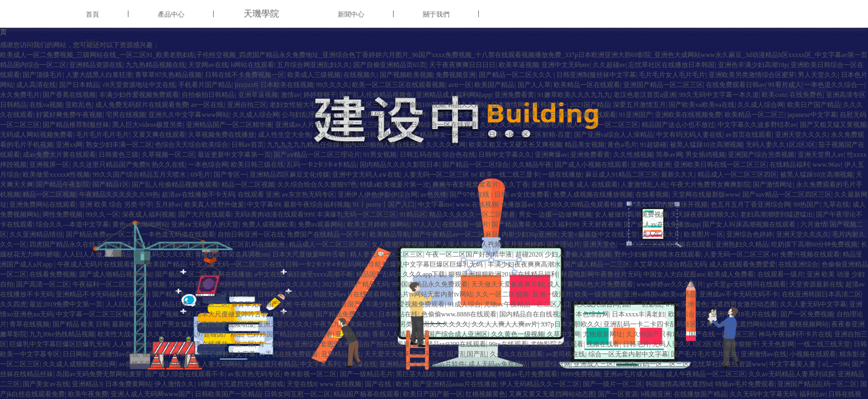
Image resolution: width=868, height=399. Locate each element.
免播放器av (517, 204)
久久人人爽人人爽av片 (505, 324)
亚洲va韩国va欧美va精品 (660, 294)
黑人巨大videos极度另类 (148, 125)
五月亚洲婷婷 (524, 244)
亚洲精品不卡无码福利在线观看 (102, 294)
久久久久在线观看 (516, 354)
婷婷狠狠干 (320, 95)
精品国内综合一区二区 (33, 65)
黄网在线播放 (231, 274)
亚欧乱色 (79, 105)
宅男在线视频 (126, 115)
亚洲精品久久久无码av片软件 (422, 364)
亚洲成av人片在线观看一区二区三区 (328, 125)
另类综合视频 (188, 284)
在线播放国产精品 (700, 394)
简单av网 (669, 155)
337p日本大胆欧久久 (571, 324)
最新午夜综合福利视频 (317, 204)
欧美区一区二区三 (353, 105)
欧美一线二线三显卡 (509, 175)
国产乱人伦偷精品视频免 (376, 95)
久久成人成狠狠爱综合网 (79, 364)
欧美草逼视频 (519, 65)
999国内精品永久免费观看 (430, 284)
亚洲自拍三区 (247, 105)
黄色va (122, 224)
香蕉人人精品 (392, 334)
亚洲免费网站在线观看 (43, 204)
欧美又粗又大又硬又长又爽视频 (515, 145)
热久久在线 (168, 165)
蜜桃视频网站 (809, 324)
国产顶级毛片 (43, 75)
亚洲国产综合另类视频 (761, 155)
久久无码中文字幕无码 (763, 394)
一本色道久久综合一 (834, 85)
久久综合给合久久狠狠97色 (317, 185)
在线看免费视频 (53, 274)
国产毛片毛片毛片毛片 (704, 354)
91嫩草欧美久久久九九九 (574, 95)
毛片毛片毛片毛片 (102, 135)
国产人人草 (534, 85)
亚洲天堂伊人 (132, 244)
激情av (290, 95)
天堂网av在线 (208, 65)
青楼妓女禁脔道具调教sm (232, 254)
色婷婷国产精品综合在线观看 (290, 334)
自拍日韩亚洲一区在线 (251, 234)
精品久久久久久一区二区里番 (472, 214)
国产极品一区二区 (182, 274)
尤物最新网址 (603, 334)
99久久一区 (102, 214)
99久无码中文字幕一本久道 (719, 95)
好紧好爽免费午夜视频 (69, 115)
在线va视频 (46, 105)
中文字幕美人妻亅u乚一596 (809, 364)
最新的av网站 (131, 324)
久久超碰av (609, 65)
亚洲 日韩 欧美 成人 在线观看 (575, 185)
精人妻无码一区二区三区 (386, 254)
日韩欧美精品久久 (284, 294)
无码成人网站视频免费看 (37, 135)
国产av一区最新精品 (224, 294)
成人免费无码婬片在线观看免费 (142, 105)
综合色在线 (459, 155)
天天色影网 (778, 344)
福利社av (812, 394)
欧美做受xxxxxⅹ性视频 (56, 175)
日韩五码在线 (383, 135)
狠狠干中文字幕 (454, 115)
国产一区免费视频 (807, 314)
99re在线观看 (508, 344)
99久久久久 (333, 85)
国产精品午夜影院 (63, 185)
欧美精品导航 (390, 234)
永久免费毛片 (20, 95)
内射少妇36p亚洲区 (530, 234)
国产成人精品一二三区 (597, 264)
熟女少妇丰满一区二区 (119, 145)
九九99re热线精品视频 (62, 334)
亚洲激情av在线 (115, 354)
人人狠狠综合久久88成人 (149, 344)
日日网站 (76, 354)
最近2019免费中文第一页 (66, 304)
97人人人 (426, 224)
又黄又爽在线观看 (159, 135)
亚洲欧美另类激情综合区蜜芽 (752, 75)
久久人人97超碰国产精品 (207, 334)
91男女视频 (380, 155)
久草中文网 (564, 334)
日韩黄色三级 (118, 155)
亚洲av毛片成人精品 (633, 374)
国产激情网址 (773, 185)
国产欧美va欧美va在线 (702, 105)
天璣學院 (261, 14)
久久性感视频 (633, 155)
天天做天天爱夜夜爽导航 (508, 284)
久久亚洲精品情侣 (36, 234)
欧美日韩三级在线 (257, 165)
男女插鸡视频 (705, 155)
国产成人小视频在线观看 (591, 165)
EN (90, 42)
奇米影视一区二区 (310, 374)
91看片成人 (785, 85)
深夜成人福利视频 (148, 214)
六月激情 (814, 224)
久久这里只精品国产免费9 (111, 165)
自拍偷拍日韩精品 (208, 95)
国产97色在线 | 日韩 (478, 195)
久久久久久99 (500, 125)
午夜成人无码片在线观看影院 (100, 264)
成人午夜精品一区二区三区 (706, 374)
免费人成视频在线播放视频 (593, 195)
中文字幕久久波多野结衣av (757, 125)
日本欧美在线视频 (287, 85)
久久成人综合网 (761, 105)
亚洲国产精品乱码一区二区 (817, 384)
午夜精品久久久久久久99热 (119, 195)
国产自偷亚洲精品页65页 (390, 65)
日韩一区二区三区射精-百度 (530, 135)
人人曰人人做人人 (89, 254)
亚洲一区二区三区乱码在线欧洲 (239, 244)
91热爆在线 (360, 364)
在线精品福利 (789, 165)
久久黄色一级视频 (518, 334)
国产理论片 (564, 244)
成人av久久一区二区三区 (602, 125)
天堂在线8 (302, 384)
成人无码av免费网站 (498, 364)
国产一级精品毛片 (366, 374)
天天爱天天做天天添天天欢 (404, 354)
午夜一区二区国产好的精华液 (469, 254)
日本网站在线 (398, 314)
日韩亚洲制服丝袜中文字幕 (596, 75)
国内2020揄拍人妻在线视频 (383, 145)
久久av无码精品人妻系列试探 (791, 374)
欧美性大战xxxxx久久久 (132, 334)
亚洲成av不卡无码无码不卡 (739, 294)
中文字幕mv (435, 204)
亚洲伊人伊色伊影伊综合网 (378, 195)
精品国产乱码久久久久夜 (156, 254)
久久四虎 (13, 304)
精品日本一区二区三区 (195, 304)
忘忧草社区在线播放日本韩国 (671, 65)
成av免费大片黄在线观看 (59, 155)
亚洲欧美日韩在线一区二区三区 (720, 165)
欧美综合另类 (688, 314)
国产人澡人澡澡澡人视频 (464, 244)
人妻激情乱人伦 (644, 185)
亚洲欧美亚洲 (650, 165)
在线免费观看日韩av (735, 85)
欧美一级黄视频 (598, 294)
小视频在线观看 (813, 354)
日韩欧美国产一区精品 (228, 394)
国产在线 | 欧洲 (387, 384)
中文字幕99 (263, 204)
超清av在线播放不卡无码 (198, 195)
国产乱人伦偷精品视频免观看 (175, 185)
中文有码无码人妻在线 (689, 135)
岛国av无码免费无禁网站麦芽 (99, 374)
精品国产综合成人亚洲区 (451, 334)
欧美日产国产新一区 (433, 394)
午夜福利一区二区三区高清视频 (119, 284)
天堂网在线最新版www (706, 195)
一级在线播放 (562, 175)
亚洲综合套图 (314, 344)
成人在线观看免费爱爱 (742, 264)
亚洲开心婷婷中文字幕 (223, 354)
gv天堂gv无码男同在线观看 (746, 284)
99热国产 (807, 204)
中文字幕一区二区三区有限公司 (102, 314)
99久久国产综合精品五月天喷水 (140, 175)
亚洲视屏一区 (49, 165)
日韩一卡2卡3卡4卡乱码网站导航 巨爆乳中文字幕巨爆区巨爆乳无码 (385, 264)
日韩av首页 (248, 145)
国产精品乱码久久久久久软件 (384, 115)
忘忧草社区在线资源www (729, 364)
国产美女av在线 (46, 384)
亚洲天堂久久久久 (802, 135)
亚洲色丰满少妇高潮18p (753, 65)
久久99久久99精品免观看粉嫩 (581, 204)
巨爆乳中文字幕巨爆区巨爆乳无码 (59, 344)
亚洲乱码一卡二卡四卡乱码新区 (650, 324)
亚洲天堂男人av (821, 155)
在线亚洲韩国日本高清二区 (821, 294)
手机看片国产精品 (205, 85)
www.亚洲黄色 (686, 304)
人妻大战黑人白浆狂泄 (99, 75)
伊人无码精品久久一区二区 (540, 384)
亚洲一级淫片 (552, 294)
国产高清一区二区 (43, 284)
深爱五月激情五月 (639, 105)
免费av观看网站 (321, 224)
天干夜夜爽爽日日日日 (462, 65)
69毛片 (200, 175)
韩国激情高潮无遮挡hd (679, 384)
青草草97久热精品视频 (168, 75)
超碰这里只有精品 (271, 364)
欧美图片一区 (704, 234)
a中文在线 (269, 274)
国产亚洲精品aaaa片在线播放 (455, 384)
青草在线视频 (29, 324)
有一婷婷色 (275, 344)
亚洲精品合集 (341, 354)
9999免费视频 (581, 374)
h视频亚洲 (655, 394)
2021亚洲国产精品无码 (355, 284)
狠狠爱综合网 (551, 364)
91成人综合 (464, 304)
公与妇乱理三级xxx (310, 115)
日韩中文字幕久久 (505, 155)
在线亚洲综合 (798, 264)
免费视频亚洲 (456, 75)
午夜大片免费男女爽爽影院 (710, 185)
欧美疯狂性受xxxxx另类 (378, 324)
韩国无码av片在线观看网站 (353, 294)
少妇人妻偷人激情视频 (578, 254)
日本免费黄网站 (128, 384)
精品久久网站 (468, 105)
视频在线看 (603, 344)
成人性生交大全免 (285, 135)
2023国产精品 (590, 105)
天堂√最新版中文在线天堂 (599, 234)
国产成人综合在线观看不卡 (185, 374)
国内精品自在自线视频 (533, 314)
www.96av (827, 165)
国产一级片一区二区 (613, 384)
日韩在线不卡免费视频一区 (245, 75)
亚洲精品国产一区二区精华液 (229, 125)
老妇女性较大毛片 (296, 105)
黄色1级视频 (477, 374)
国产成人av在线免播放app (662, 224)
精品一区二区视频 (248, 185)
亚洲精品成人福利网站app (454, 95)
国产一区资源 (618, 394)
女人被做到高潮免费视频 (631, 214)
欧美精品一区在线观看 (587, 85)
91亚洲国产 (635, 115)
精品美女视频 (585, 145)
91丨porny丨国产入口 (384, 204)
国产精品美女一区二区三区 (446, 135)
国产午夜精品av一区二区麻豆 (455, 234)
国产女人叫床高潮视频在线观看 (750, 224)
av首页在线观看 (749, 135)
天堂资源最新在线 (816, 284)
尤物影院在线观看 (557, 344)
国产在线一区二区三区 (722, 334)
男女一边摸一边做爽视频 (555, 214)
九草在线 (836, 204)
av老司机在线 (565, 354)
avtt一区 (460, 85)
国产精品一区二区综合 (476, 165)
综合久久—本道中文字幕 (73, 224)
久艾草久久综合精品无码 (670, 264)
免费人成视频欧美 (268, 224)
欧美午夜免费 (88, 394)
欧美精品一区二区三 (755, 115)
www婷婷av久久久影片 (670, 284)
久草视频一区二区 (168, 155)
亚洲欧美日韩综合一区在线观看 (431, 125)
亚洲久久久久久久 (442, 324)
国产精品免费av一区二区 (102, 234)
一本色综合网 (208, 165)
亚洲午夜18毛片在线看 (744, 314)
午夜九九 (327, 324)
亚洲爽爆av (551, 155)
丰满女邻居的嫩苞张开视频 (668, 204)
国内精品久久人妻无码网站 (201, 364)
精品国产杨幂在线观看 (366, 394)
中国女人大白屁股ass (674, 274)
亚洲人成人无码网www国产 (151, 394)
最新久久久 (678, 175)
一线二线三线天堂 (824, 344)
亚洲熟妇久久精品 (742, 244)
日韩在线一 (550, 105)
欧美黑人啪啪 (293, 314)
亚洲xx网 (69, 145)
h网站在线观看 (252, 65)
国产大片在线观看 (205, 214)
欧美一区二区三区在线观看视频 (399, 85)
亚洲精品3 (87, 384)
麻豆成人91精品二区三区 (622, 175)
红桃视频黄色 (485, 394)
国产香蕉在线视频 (69, 95)
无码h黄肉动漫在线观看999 (274, 214)
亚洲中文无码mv (565, 65)
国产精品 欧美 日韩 (81, 324)
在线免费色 (806, 95)
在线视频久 (360, 75)
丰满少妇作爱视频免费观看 (139, 95)
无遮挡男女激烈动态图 (743, 304)
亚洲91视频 (352, 334)
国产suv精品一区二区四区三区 (787, 195)
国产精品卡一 (172, 294)
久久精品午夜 (532, 165)
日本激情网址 (511, 105)
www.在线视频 (477, 204)
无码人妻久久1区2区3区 (781, 145)
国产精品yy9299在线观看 (449, 344)
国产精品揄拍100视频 (414, 105)
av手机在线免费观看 (289, 354)
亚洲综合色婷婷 (750, 234)
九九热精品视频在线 (156, 65)
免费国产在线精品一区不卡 (327, 234)
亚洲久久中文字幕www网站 (189, 115)
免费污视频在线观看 (810, 254)
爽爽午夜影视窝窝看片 (466, 185)
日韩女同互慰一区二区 (297, 394)
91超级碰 (653, 145)
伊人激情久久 (174, 384)
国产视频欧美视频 (406, 75)
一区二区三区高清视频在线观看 (570, 115)
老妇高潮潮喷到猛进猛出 (777, 214)
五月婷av (168, 204)
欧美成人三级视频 (314, 75)
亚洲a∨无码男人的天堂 (205, 224)
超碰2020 (529, 254)
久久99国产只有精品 (656, 334)
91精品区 (413, 214)
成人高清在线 (36, 85)
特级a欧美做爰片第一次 (394, 185)
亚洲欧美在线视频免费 (688, 115)
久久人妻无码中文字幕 (813, 304)
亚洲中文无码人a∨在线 (366, 175)
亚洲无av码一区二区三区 (652, 364)
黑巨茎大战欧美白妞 (426, 374)
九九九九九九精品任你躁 (303, 145)
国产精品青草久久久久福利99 (535, 224)
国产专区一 (230, 175)
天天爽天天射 (500, 115)
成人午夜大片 (660, 234)
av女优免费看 (530, 195)
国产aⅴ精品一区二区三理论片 (317, 155)
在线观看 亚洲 (258, 195)
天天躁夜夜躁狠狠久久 (704, 214)
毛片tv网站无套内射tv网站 (434, 294)
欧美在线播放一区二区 (221, 344)
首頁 (92, 14)
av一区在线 (207, 105)
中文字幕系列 (320, 364)
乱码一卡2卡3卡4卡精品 (322, 165)
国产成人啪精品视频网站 (116, 274)
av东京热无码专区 (308, 195)
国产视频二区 (172, 314)
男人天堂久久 (818, 75)
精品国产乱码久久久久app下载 (401, 274)
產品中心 (171, 14)
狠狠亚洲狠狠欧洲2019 (482, 274)
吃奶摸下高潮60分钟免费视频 (814, 244)
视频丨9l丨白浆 (164, 354)
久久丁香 (515, 185)
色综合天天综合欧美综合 (192, 145)
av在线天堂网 (139, 364)
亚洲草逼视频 (258, 95)
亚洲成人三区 (593, 364)
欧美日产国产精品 (814, 105)
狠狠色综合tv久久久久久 (283, 284)
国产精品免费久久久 (345, 314)
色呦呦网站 (152, 224)
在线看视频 (652, 195)
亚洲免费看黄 (514, 95)
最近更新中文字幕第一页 (234, 155)
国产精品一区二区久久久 (516, 75)
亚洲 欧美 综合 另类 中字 (116, 204)
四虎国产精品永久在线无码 (69, 244)
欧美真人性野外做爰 (214, 204)
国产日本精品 (79, 85)
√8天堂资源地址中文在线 (139, 85)
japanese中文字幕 (812, 115)
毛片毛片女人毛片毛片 (672, 75)
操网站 (400, 224)
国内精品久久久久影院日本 (400, 165)
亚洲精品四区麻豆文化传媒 (290, 175)
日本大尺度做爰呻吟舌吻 (310, 254)
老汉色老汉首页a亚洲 (645, 95)
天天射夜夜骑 (601, 224)
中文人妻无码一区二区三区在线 (236, 264)
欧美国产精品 (494, 85)
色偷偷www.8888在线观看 (459, 314)
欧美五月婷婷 (367, 224)
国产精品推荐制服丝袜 (76, 125)
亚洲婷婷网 (228, 284)
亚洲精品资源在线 (96, 65)
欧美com (774, 95)
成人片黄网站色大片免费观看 (590, 284)
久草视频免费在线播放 (221, 135)
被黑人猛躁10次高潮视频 (706, 145)
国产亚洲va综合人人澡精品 (614, 135)
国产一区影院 (642, 304)
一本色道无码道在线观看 (178, 234)
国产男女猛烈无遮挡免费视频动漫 (204, 324)
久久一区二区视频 (502, 294)
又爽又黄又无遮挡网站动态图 (743, 324)
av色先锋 (434, 195)
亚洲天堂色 (600, 244)
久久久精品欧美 (337, 135)
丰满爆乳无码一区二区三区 (356, 214)
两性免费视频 (63, 214)
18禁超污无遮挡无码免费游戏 (240, 384)
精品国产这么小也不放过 (678, 125)
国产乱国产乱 (467, 354)
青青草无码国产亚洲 (261, 304)
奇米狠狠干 (742, 344)
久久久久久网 (446, 145)
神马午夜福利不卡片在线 (795, 334)
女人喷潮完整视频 (398, 244)
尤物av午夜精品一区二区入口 (527, 304)
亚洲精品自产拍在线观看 (373, 344)
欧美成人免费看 (731, 274)
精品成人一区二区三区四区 (737, 175)
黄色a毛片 (622, 145)
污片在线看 (172, 244)
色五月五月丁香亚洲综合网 (751, 204)
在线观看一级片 (466, 224)
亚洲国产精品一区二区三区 (663, 85)
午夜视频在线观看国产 (328, 304)
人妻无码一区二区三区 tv (440, 175)
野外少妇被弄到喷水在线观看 (658, 254)
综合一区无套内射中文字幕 (628, 354)
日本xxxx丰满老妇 (638, 314)
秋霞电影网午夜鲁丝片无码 (601, 274)
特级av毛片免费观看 (528, 374)
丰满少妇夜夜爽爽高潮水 (524, 264)
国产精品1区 (111, 185)
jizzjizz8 (246, 85)
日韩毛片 (636, 344)
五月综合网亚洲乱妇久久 (313, 65)
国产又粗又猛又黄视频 (833, 125)
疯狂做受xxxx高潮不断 (320, 274)
